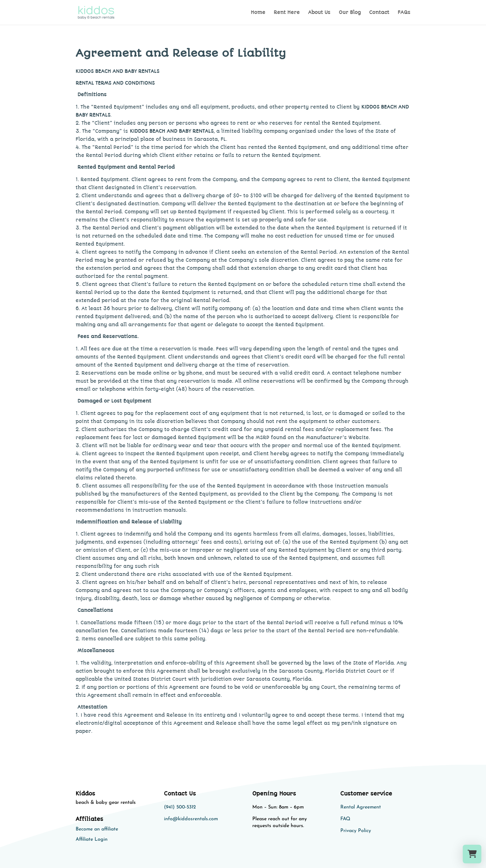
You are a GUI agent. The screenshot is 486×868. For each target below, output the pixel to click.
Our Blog (350, 13)
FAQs (404, 13)
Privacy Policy (356, 831)
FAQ (345, 819)
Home (258, 13)
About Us (319, 13)
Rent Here (287, 13)
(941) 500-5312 (180, 807)
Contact (379, 13)
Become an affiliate (97, 829)
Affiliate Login (92, 839)
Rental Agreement (361, 807)
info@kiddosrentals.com (191, 819)
